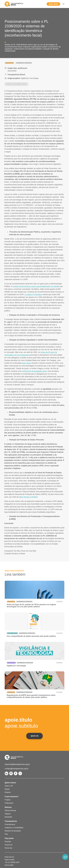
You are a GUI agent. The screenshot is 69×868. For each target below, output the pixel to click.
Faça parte (9, 838)
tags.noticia (11, 602)
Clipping (8, 814)
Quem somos (10, 783)
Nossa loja (8, 848)
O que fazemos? (12, 797)
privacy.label (9, 865)
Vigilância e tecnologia (30, 78)
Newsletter (8, 817)
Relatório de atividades (13, 831)
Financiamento (10, 824)
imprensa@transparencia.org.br (17, 764)
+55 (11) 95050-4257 (12, 862)
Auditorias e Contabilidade (14, 828)
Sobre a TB (9, 786)
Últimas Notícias (10, 811)
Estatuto (8, 792)
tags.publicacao (12, 633)
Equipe (7, 789)
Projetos (8, 800)
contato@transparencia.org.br (17, 769)
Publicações (9, 803)
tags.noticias (9, 63)
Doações (8, 842)
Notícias (8, 807)
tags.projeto (11, 663)
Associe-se (9, 845)
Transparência (11, 821)
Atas (6, 834)
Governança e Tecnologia (24, 63)
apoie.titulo (53, 4)
